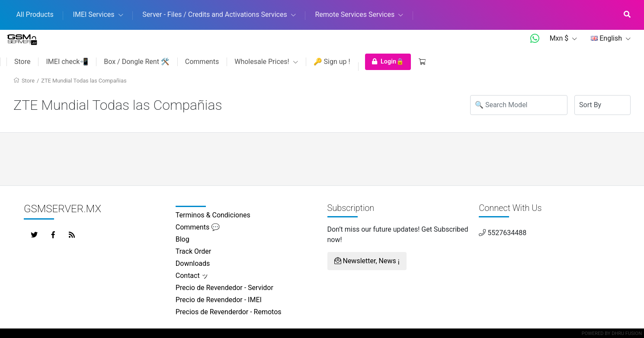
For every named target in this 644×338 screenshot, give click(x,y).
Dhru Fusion (627, 333)
